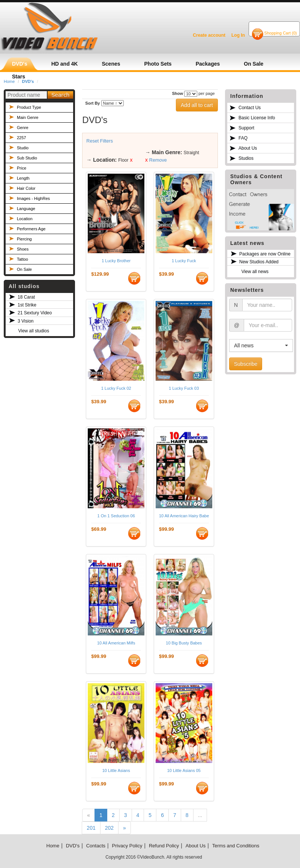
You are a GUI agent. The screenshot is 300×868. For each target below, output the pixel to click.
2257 (21, 138)
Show (178, 93)
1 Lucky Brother (116, 261)
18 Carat (26, 297)
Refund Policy (164, 846)
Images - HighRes (33, 198)
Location (25, 219)
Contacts (96, 846)
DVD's (73, 846)
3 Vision (25, 321)
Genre (23, 128)
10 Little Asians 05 (184, 770)
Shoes (23, 249)
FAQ (243, 138)
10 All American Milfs (116, 643)
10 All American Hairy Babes (184, 516)
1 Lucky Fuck (184, 261)
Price (22, 168)
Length (23, 178)
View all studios (34, 331)
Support (246, 128)
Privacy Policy (127, 846)
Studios (246, 158)
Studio (23, 148)
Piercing (24, 239)
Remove (158, 160)
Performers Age (31, 229)
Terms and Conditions (236, 846)
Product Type (29, 107)
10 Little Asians (116, 770)
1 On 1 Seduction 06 (116, 516)
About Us (248, 148)
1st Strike (27, 305)
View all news (255, 272)
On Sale (24, 269)
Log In (238, 35)
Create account (209, 35)
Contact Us (250, 108)
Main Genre (28, 117)
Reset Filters (100, 141)
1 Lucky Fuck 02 (116, 388)
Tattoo (22, 259)
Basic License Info (257, 118)
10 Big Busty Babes (184, 643)
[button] (261, 345)
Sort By (92, 103)
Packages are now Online (265, 254)
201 (91, 828)
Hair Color (26, 188)
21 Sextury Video (35, 313)
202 (109, 828)
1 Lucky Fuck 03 (184, 388)
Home (53, 846)
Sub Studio (27, 158)
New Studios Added (259, 262)
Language (26, 209)
